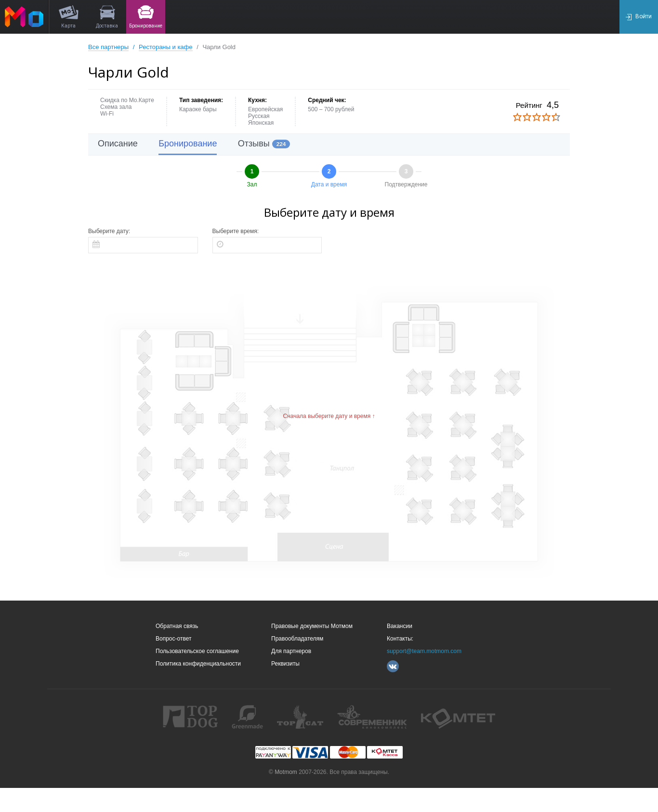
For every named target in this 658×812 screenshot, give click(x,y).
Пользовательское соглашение (197, 651)
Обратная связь (177, 626)
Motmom (286, 772)
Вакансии (400, 626)
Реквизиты (285, 664)
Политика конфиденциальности (198, 664)
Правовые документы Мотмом (312, 626)
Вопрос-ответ (173, 639)
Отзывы (264, 144)
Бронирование (188, 144)
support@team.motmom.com (424, 651)
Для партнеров (291, 651)
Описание (118, 144)
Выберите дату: (109, 231)
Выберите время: (236, 231)
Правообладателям (297, 639)
